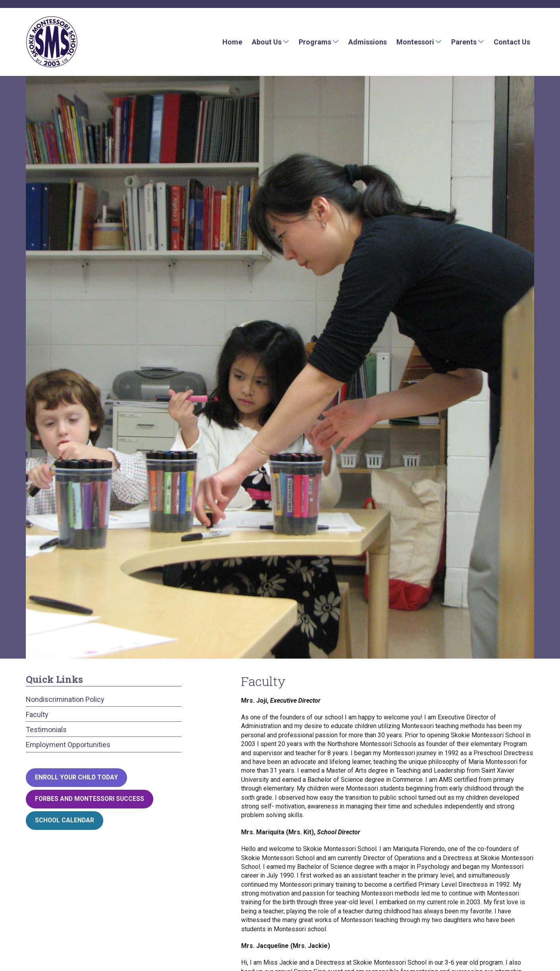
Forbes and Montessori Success (90, 799)
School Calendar (65, 820)
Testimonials (46, 730)
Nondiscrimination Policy (65, 699)
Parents (464, 42)
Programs (315, 42)
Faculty (37, 714)
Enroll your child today (76, 777)
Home (232, 42)
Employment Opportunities (68, 745)
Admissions (368, 42)
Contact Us (512, 42)
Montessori (415, 42)
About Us (267, 42)
